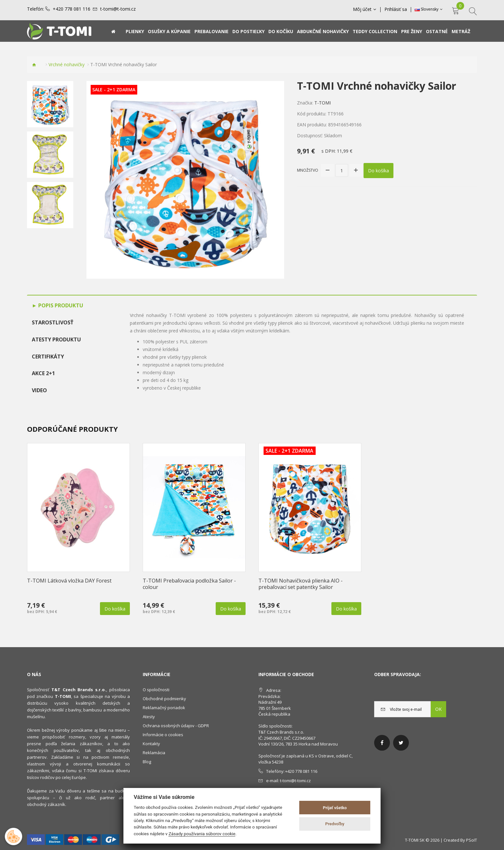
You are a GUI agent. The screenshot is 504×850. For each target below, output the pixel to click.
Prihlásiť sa (396, 9)
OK (438, 709)
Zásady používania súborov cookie (202, 834)
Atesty (149, 717)
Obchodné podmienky (164, 699)
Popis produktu (60, 305)
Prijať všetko (335, 808)
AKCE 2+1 (43, 373)
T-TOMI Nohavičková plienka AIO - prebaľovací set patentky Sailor (301, 584)
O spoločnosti (156, 690)
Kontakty (151, 744)
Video (39, 390)
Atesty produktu (56, 339)
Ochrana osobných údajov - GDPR (176, 726)
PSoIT (472, 840)
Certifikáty (48, 357)
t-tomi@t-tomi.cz (118, 9)
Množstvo (308, 170)
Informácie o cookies (163, 735)
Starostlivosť (53, 322)
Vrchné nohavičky (67, 64)
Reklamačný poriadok (164, 708)
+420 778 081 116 (72, 9)
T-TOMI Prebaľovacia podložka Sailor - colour (189, 584)
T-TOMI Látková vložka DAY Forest (69, 581)
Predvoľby (335, 824)
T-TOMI (323, 103)
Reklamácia (154, 753)
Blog (147, 762)
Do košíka (378, 171)
